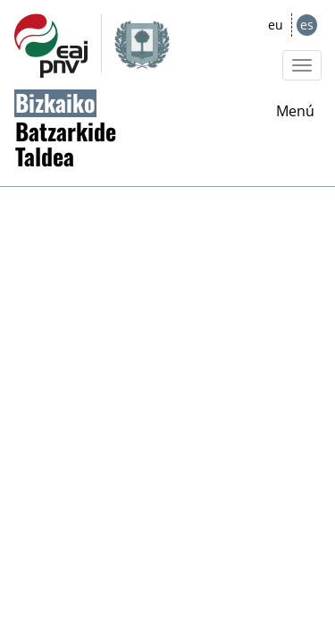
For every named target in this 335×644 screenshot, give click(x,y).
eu (276, 25)
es (307, 25)
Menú (295, 111)
